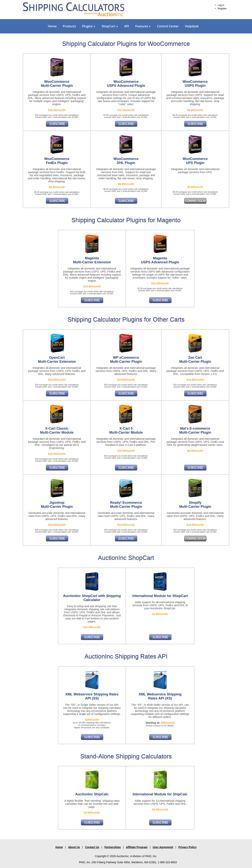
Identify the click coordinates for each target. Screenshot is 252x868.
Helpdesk (192, 26)
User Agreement (163, 847)
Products (69, 26)
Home (52, 26)
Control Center (168, 26)
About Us (74, 847)
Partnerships (113, 847)
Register (222, 9)
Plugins (89, 26)
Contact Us (92, 847)
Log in (221, 5)
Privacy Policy (187, 847)
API (127, 26)
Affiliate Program (137, 847)
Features (143, 26)
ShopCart (110, 26)
